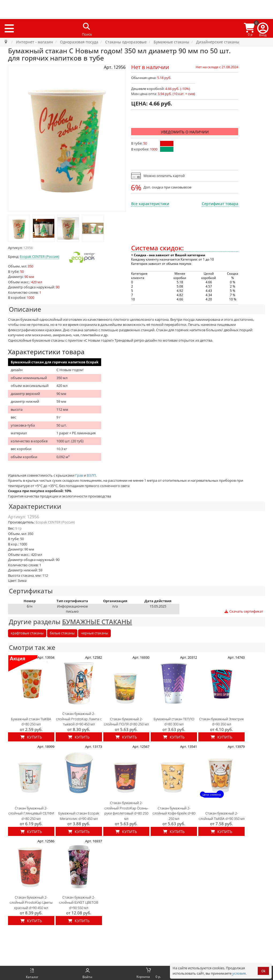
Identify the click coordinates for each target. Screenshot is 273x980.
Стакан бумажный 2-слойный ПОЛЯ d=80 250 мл (126, 722)
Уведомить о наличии (185, 132)
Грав (79, 475)
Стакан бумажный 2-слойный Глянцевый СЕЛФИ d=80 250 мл (31, 813)
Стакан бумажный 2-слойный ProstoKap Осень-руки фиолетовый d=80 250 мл (126, 811)
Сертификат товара (220, 204)
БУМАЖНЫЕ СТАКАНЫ (97, 622)
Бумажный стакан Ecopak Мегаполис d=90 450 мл (79, 816)
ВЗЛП (91, 475)
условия (239, 973)
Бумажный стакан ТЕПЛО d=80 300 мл (174, 722)
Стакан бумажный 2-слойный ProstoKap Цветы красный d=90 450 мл (31, 902)
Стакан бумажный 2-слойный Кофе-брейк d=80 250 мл (174, 813)
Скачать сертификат (244, 611)
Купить (31, 737)
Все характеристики (150, 204)
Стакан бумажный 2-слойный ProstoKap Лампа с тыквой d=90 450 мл (79, 719)
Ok (263, 971)
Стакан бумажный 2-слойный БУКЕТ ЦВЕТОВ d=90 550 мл (79, 902)
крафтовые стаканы (27, 633)
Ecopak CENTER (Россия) (39, 257)
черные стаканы (94, 633)
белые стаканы (62, 633)
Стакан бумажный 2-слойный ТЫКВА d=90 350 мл (222, 816)
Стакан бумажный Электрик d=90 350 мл (221, 722)
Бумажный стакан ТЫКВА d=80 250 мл (31, 722)
